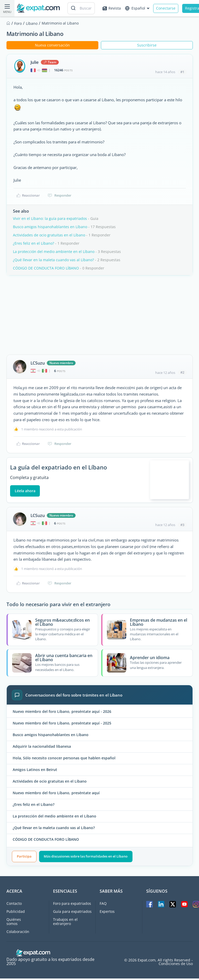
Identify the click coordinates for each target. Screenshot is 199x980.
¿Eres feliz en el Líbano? (34, 243)
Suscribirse (147, 45)
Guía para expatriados (72, 913)
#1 (182, 72)
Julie (35, 62)
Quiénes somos (14, 923)
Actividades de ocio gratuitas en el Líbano (49, 235)
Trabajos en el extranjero (65, 923)
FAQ (103, 905)
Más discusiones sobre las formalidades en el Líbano (86, 858)
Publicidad (16, 913)
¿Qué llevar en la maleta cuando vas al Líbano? (53, 260)
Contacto (14, 905)
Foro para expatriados (72, 905)
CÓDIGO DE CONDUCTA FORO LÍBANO (46, 268)
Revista (112, 8)
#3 (182, 526)
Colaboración (18, 933)
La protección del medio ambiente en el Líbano (54, 252)
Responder (60, 195)
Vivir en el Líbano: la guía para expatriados (50, 218)
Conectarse (166, 8)
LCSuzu (38, 363)
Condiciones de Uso (176, 965)
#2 (182, 372)
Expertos (107, 913)
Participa (24, 858)
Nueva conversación (52, 45)
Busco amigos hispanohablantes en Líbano (50, 227)
